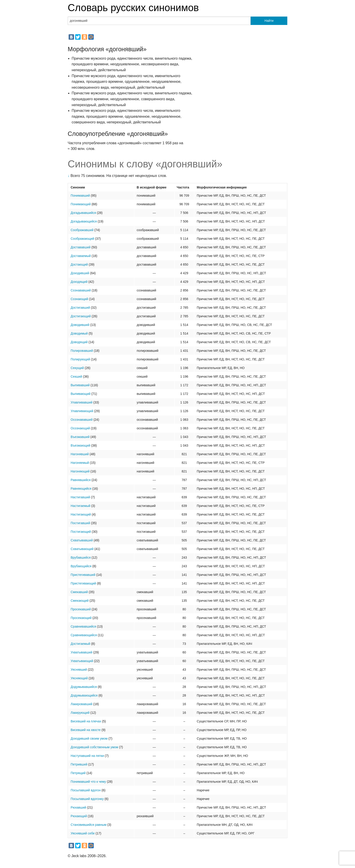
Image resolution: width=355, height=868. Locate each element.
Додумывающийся (84, 695)
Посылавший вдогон (86, 790)
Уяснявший (79, 670)
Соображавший (82, 230)
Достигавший (80, 308)
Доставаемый (81, 256)
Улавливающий (82, 411)
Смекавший (79, 592)
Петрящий (78, 773)
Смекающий (80, 601)
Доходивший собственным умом (94, 747)
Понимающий (81, 204)
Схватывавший (82, 540)
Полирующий (80, 359)
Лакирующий (80, 713)
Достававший (81, 247)
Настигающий (81, 514)
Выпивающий (81, 394)
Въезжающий (80, 445)
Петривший (79, 764)
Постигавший (80, 523)
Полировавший (82, 351)
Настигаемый (80, 506)
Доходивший (80, 273)
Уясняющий (79, 678)
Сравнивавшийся (83, 626)
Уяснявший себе (83, 833)
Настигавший (80, 497)
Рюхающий (79, 816)
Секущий (77, 368)
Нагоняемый (80, 463)
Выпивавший (80, 385)
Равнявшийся (81, 480)
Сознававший (81, 290)
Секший (76, 377)
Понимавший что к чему (88, 782)
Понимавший (80, 196)
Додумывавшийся (84, 687)
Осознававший (82, 420)
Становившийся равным (89, 825)
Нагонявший (80, 454)
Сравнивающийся (84, 635)
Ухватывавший (82, 652)
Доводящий (79, 342)
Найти (269, 21)
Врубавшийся (81, 557)
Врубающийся (81, 566)
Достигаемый (80, 644)
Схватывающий (82, 549)
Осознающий (80, 428)
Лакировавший (82, 704)
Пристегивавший (83, 575)
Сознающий (79, 299)
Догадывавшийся (83, 213)
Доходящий (79, 282)
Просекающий (81, 618)
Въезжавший (80, 437)
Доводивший (80, 325)
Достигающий (81, 316)
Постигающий (81, 532)
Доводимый (79, 333)
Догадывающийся (84, 221)
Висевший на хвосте (86, 730)
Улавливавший (82, 402)
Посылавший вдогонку (87, 799)
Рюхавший (78, 807)
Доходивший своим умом (89, 738)
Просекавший (81, 609)
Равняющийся (81, 489)
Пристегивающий (83, 583)
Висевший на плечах (86, 721)
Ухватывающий (82, 661)
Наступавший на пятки (87, 756)
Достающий (79, 264)
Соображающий (82, 239)
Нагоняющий (80, 471)
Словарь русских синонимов (133, 8)
